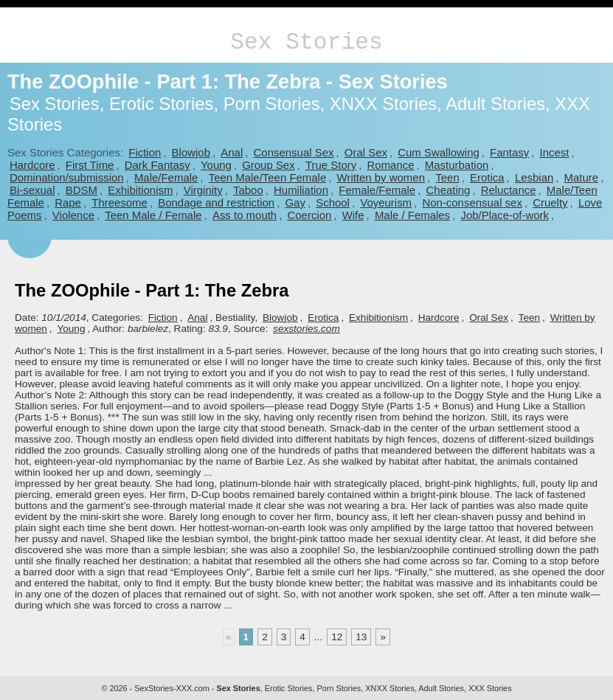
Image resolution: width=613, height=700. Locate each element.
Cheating (449, 190)
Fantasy (509, 152)
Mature (582, 177)
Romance (391, 165)
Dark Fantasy (157, 165)
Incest (555, 152)
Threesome (120, 202)
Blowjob (191, 152)
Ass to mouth (245, 215)
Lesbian (534, 177)
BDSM (82, 190)
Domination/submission (67, 177)
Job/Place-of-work (505, 215)
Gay (295, 202)
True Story (331, 165)
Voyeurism (386, 202)
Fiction (145, 152)
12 (337, 637)
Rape (68, 202)
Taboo (248, 190)
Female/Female (377, 190)
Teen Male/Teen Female (268, 177)
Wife (353, 215)
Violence (73, 215)
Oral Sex (366, 152)
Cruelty (550, 202)
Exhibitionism (140, 190)
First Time (90, 165)
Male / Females (412, 215)
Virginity (203, 190)
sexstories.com (306, 329)
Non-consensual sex (472, 202)
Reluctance (509, 190)
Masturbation (457, 165)
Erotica (487, 177)
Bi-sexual (32, 190)
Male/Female (166, 177)
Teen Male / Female (153, 215)
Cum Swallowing (439, 152)
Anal (232, 152)
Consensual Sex (294, 152)
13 (361, 637)
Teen (447, 177)
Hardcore (32, 165)
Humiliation (301, 190)
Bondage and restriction (216, 202)
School (333, 202)
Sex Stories (306, 42)
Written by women (381, 177)
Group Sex (268, 165)
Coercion (309, 215)
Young (216, 165)
